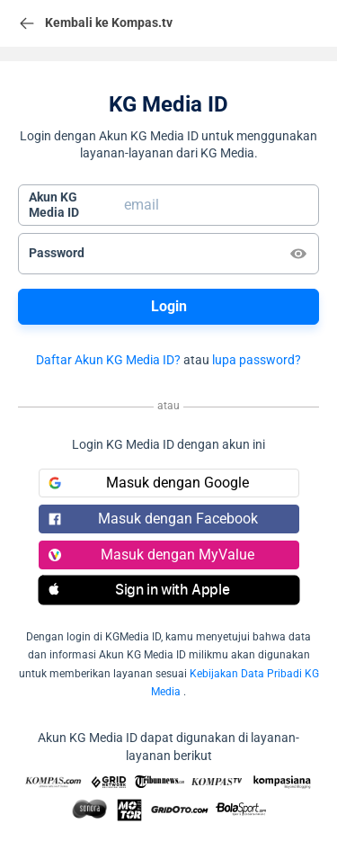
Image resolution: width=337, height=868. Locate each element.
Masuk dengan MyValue (152, 555)
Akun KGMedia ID (54, 205)
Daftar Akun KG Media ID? (108, 360)
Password (57, 253)
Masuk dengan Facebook (153, 519)
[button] (169, 590)
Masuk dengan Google (149, 483)
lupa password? (257, 360)
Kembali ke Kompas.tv (95, 23)
